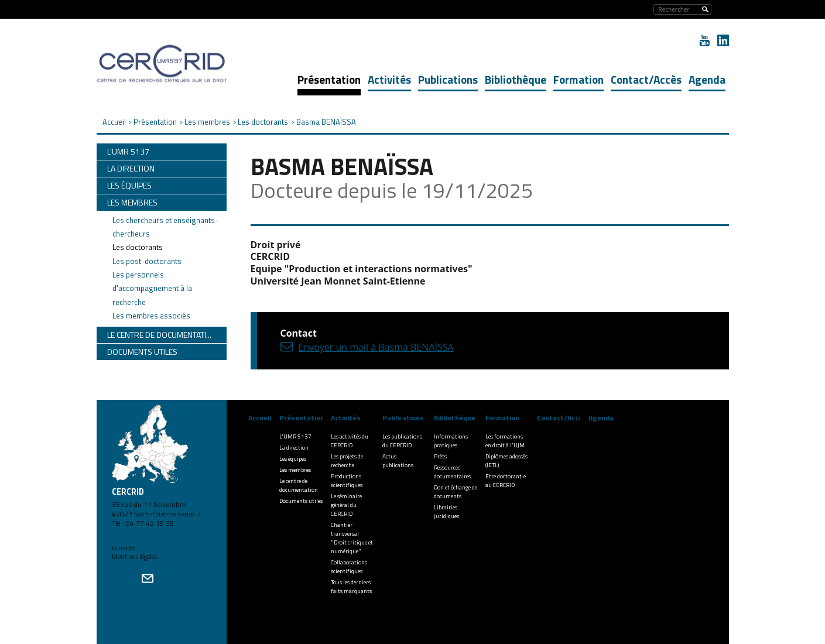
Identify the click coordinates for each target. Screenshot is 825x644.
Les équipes (293, 459)
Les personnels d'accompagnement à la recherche (152, 288)
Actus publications (398, 461)
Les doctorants (138, 247)
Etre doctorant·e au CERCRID (506, 481)
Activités (389, 79)
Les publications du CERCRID (402, 441)
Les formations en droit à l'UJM (505, 441)
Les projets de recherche (347, 461)
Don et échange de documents (456, 492)
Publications (448, 79)
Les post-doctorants (147, 261)
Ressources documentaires (452, 472)
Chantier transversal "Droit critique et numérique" (352, 538)
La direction (294, 448)
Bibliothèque (516, 79)
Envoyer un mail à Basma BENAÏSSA (376, 347)
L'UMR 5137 (295, 436)
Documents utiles (301, 501)
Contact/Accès (646, 79)
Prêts (440, 456)
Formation (578, 79)
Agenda (707, 79)
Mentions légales (134, 557)
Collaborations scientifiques (349, 567)
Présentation (329, 79)
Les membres (295, 470)
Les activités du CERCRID (350, 441)
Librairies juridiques (446, 512)
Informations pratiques (451, 441)
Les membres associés (151, 316)
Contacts (123, 548)
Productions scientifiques (347, 481)
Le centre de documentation (299, 485)
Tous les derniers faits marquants (351, 587)
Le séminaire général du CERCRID (346, 505)
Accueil (260, 418)
